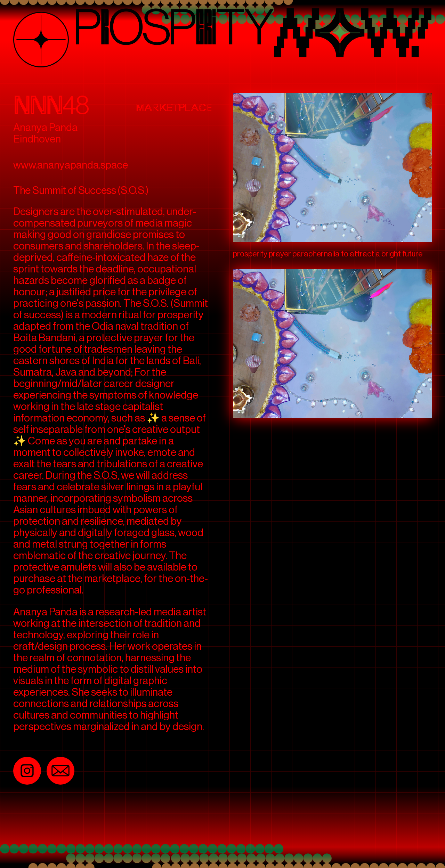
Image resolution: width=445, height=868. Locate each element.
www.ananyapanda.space (71, 165)
